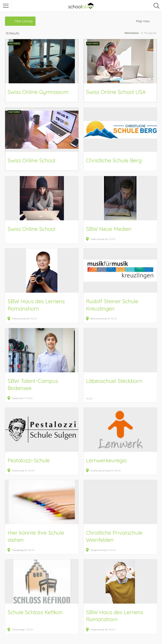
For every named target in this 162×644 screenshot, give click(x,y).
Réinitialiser (132, 33)
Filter (24, 21)
